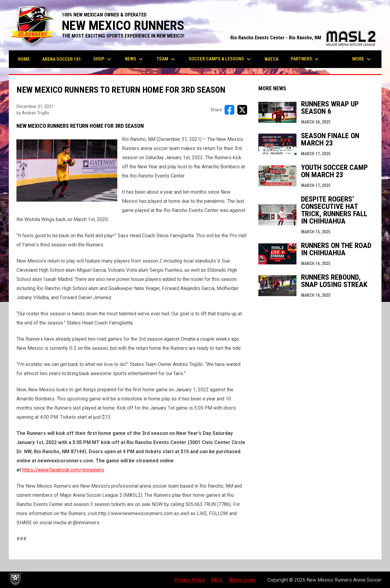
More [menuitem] (362, 59)
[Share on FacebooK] (229, 110)
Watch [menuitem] (271, 59)
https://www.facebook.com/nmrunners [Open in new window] (63, 470)
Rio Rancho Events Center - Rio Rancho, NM (303, 38)
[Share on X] (242, 110)
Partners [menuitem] (305, 59)
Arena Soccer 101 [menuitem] (62, 59)
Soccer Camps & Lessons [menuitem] (220, 59)
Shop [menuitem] (103, 59)
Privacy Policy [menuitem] (190, 580)
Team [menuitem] (167, 59)
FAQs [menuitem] (217, 580)
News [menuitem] (135, 59)
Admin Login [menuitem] (242, 580)
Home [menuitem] (24, 59)
